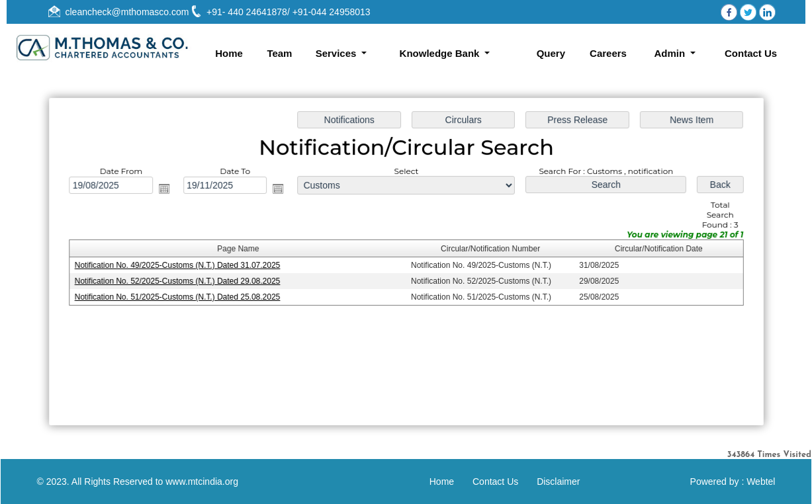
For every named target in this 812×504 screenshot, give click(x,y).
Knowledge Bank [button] (441, 53)
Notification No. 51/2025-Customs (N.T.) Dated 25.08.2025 (180, 296)
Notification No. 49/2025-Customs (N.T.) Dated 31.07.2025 (180, 265)
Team (279, 53)
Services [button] (338, 53)
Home (229, 53)
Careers (608, 53)
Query (551, 53)
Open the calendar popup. (167, 190)
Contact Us (751, 53)
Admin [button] (671, 53)
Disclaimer (558, 482)
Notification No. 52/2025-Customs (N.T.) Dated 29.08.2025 (180, 281)
